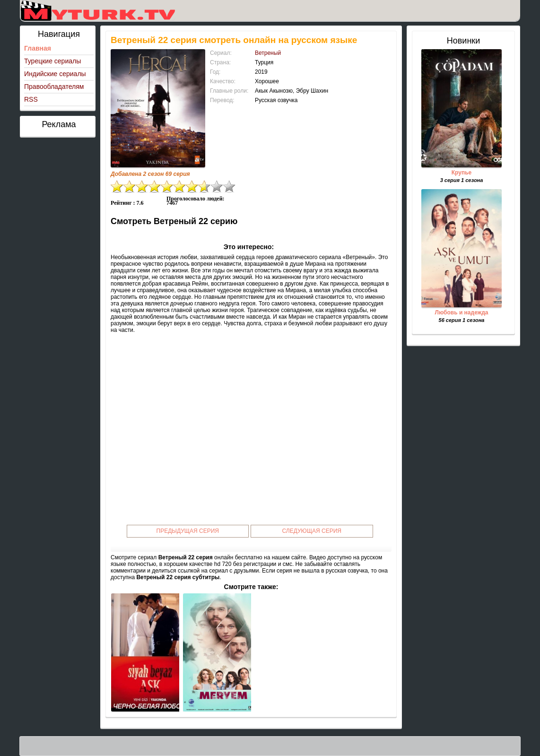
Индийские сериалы (55, 74)
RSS (31, 99)
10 (229, 187)
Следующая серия (312, 531)
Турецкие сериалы (52, 61)
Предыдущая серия (188, 531)
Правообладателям (54, 87)
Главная (38, 48)
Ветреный (268, 53)
